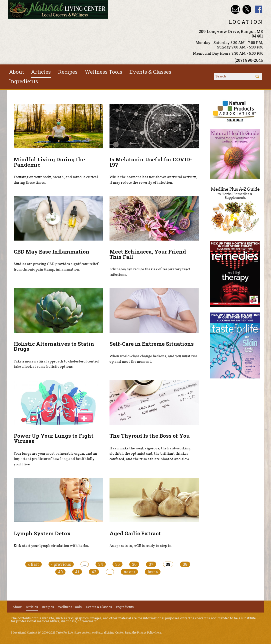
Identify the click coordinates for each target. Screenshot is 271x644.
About (16, 72)
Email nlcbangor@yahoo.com (235, 9)
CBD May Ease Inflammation (52, 252)
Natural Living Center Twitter (247, 9)
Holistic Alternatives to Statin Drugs (54, 346)
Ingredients (23, 81)
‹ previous (61, 564)
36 (134, 564)
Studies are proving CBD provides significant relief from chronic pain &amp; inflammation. (56, 267)
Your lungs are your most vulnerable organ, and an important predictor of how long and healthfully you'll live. (55, 459)
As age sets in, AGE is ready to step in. (141, 546)
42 (94, 572)
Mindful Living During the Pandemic (49, 162)
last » (153, 572)
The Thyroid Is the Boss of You (150, 436)
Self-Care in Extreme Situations (152, 344)
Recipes (68, 72)
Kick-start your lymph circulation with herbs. (51, 546)
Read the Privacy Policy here (143, 633)
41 (77, 572)
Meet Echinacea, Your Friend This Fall (148, 254)
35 (117, 564)
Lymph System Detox (42, 533)
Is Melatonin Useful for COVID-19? (151, 162)
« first (33, 564)
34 (101, 564)
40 (60, 572)
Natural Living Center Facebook (259, 9)
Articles (41, 72)
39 (185, 564)
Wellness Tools (103, 72)
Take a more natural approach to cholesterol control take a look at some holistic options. (57, 364)
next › (129, 572)
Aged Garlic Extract (135, 533)
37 (151, 564)
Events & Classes (150, 72)
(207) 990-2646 (249, 60)
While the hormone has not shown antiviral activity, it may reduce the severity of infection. (153, 180)
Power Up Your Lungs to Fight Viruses (54, 438)
